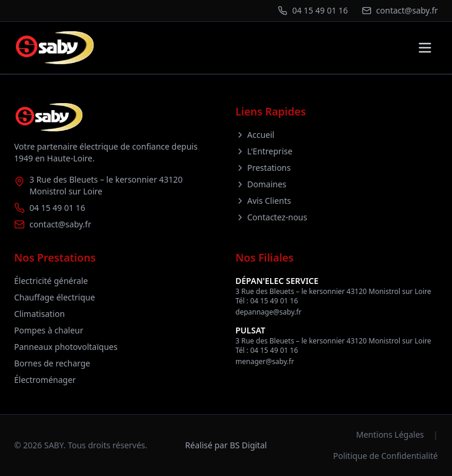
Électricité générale (51, 281)
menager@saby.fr (265, 361)
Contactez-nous (271, 217)
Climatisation (39, 314)
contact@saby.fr (60, 224)
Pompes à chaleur (49, 330)
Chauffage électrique (54, 297)
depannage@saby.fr (268, 312)
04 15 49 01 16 (57, 208)
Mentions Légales (390, 434)
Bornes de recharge (52, 363)
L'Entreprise (264, 151)
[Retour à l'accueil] (54, 48)
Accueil (255, 135)
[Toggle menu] (425, 48)
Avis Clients (263, 201)
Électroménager (45, 380)
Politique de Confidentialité (385, 456)
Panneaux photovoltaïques (66, 347)
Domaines (261, 184)
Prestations (263, 168)
